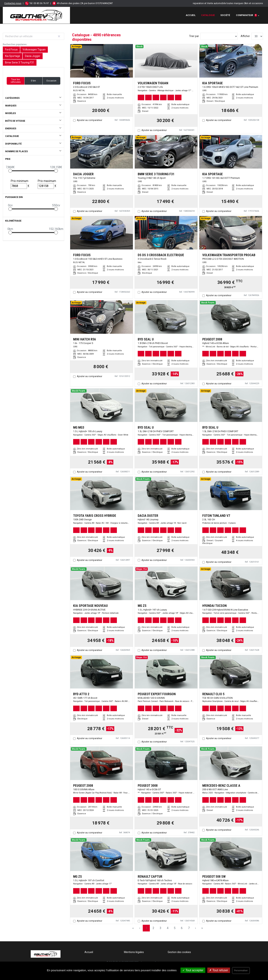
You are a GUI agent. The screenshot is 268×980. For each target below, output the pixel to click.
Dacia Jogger (33, 56)
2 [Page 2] (153, 928)
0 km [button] (33, 81)
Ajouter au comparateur (90, 120)
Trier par (194, 36)
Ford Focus (11, 49)
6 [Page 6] (182, 928)
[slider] (10, 171)
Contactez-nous (13, 3)
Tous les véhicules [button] (16, 81)
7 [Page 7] (189, 928)
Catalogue (208, 15)
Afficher (245, 36)
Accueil (191, 15)
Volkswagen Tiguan (34, 49)
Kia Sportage (13, 56)
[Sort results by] (219, 36)
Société (225, 15)
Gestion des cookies (179, 952)
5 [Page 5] (175, 928)
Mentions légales (134, 952)
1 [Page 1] (146, 928)
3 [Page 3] (161, 928)
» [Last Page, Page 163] (202, 928)
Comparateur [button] (246, 15)
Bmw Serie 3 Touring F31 (20, 63)
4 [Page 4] (168, 928)
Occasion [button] (51, 81)
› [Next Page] (196, 928)
